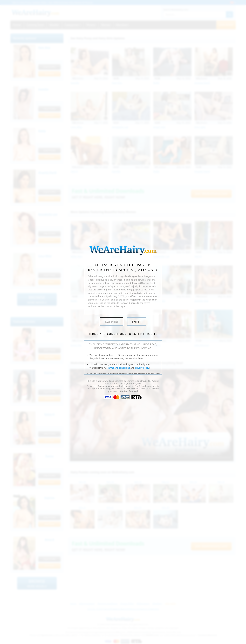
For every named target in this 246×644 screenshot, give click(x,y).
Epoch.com (103, 386)
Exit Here (111, 322)
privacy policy (142, 368)
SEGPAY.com (129, 389)
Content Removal (129, 391)
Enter (137, 322)
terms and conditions (119, 368)
